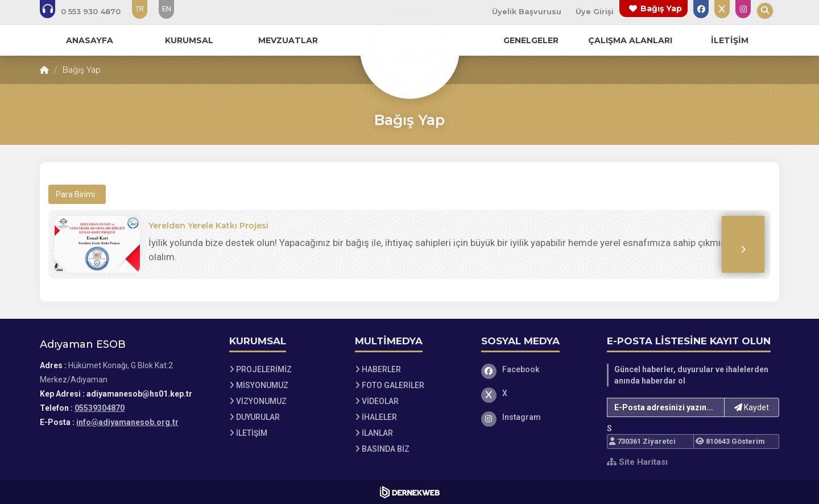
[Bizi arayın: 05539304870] (88, 11)
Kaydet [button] (752, 407)
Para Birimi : (77, 194)
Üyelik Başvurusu (527, 11)
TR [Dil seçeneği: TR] (140, 9)
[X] (536, 393)
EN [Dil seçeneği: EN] (167, 9)
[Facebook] (536, 369)
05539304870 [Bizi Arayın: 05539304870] (100, 408)
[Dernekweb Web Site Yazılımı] (410, 492)
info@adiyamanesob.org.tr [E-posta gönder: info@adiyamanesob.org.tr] (127, 422)
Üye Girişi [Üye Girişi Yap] (595, 11)
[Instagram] (536, 417)
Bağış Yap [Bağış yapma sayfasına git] (661, 9)
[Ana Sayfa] (409, 48)
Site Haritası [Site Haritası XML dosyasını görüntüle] (637, 462)
